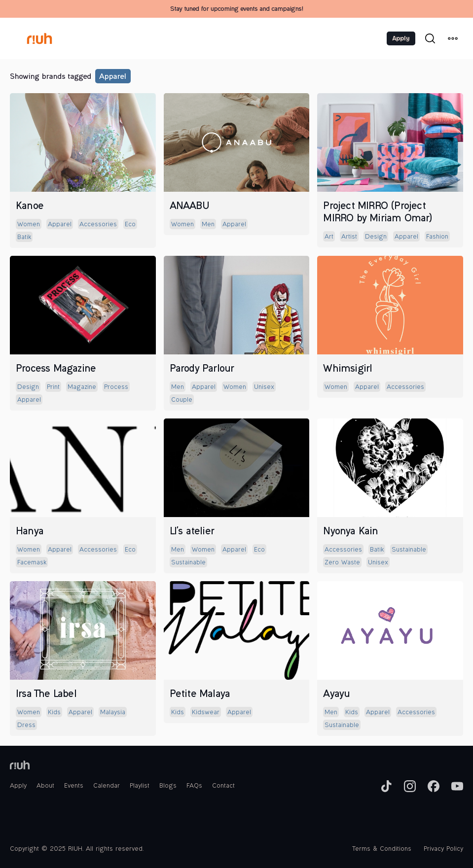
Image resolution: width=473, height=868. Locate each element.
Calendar (107, 786)
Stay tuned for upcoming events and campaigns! (236, 9)
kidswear (206, 713)
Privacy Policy (443, 849)
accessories (98, 225)
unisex (264, 387)
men (208, 225)
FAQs (194, 786)
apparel (112, 77)
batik (24, 238)
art (329, 237)
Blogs (168, 786)
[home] (40, 38)
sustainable (188, 563)
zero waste (342, 563)
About (45, 786)
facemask (32, 563)
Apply (401, 38)
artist (349, 237)
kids (54, 713)
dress (26, 726)
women (29, 225)
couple (182, 400)
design (376, 237)
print (53, 387)
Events (74, 786)
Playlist (140, 786)
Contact (223, 786)
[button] (453, 38)
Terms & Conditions (382, 849)
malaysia (113, 713)
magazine (82, 387)
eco (130, 225)
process (116, 387)
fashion (437, 237)
